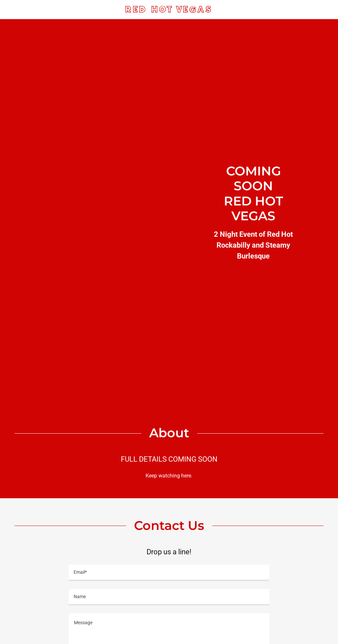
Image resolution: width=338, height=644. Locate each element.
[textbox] (169, 573)
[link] (169, 11)
